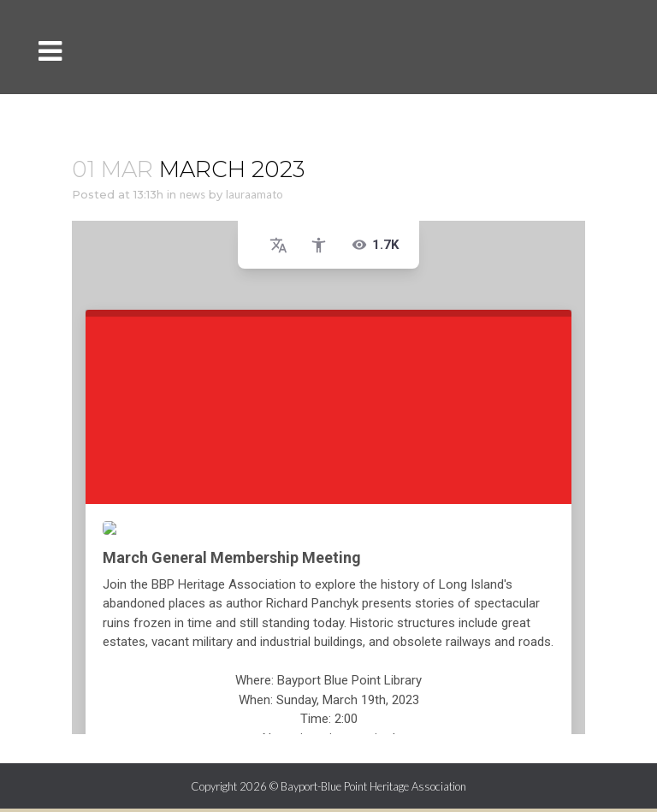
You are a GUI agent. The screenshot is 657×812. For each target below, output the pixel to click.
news (192, 194)
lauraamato (255, 194)
